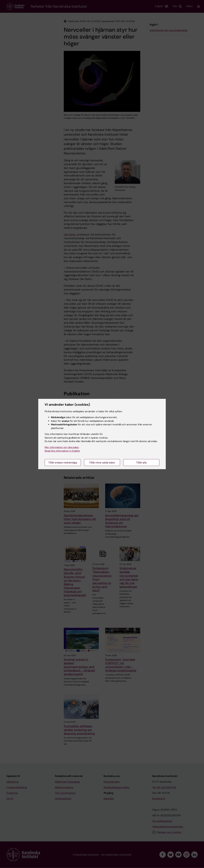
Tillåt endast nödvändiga (63, 463)
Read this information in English (62, 451)
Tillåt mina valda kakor (102, 463)
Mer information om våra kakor (62, 447)
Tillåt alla (141, 463)
